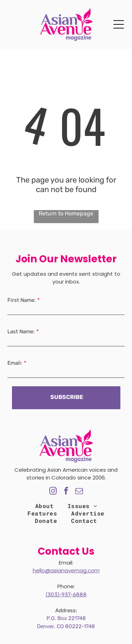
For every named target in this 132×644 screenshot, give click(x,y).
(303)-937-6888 (66, 595)
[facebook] (66, 492)
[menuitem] (44, 506)
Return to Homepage (66, 213)
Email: (15, 363)
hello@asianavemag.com (66, 570)
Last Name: (21, 332)
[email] (79, 492)
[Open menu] (119, 24)
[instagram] (53, 492)
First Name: (21, 300)
